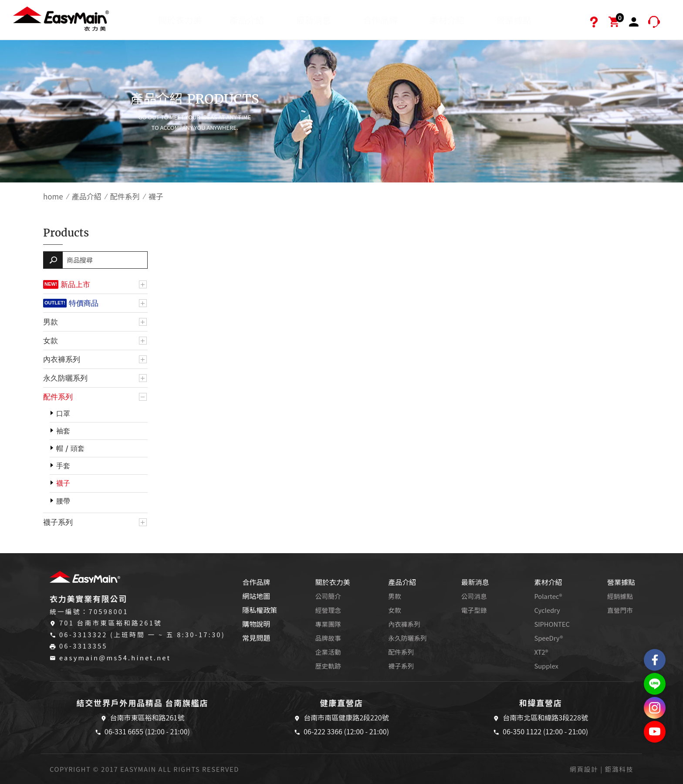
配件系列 (125, 196)
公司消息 (474, 596)
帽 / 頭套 (70, 448)
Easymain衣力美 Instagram (655, 708)
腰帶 (63, 501)
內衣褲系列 (62, 359)
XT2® (541, 652)
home (53, 196)
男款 (51, 322)
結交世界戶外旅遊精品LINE (655, 684)
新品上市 (75, 284)
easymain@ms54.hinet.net (115, 657)
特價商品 (84, 303)
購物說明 (256, 624)
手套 (63, 466)
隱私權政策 (260, 610)
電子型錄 (474, 610)
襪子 (63, 483)
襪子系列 (58, 522)
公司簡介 (328, 596)
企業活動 (328, 652)
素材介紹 (447, 20)
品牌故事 (328, 638)
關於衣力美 (180, 20)
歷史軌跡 (328, 666)
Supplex (546, 666)
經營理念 (328, 610)
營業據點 (514, 20)
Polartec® (548, 596)
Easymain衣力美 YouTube (655, 732)
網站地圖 (256, 596)
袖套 (63, 431)
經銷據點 (620, 596)
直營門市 (620, 610)
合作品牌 (380, 20)
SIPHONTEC (552, 624)
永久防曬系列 (65, 378)
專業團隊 (328, 624)
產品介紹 (247, 20)
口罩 (63, 414)
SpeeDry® (548, 638)
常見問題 (256, 638)
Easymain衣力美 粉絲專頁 (655, 660)
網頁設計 (584, 769)
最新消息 (314, 20)
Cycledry (547, 610)
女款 (51, 341)
